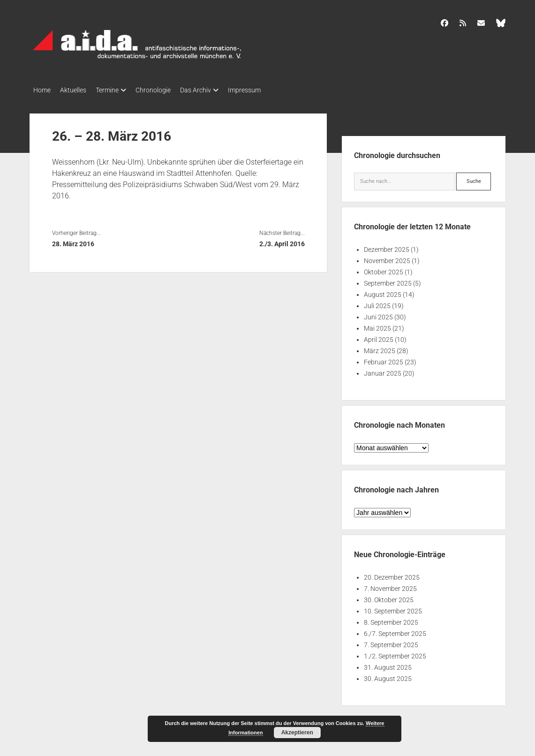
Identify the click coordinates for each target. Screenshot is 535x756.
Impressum (268, 90)
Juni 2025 (378, 314)
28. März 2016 (73, 241)
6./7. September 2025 (395, 631)
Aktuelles (78, 90)
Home (42, 90)
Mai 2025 (377, 325)
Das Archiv (214, 90)
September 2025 (388, 280)
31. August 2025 (388, 665)
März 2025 (380, 348)
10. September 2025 (393, 608)
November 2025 (387, 258)
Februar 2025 (384, 359)
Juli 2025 (377, 303)
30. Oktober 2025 (389, 597)
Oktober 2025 (384, 269)
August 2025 (383, 292)
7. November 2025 (390, 586)
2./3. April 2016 (282, 241)
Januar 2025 (383, 370)
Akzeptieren (297, 733)
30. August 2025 (388, 676)
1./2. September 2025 (395, 653)
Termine (117, 90)
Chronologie (167, 90)
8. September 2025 (391, 620)
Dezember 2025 (387, 247)
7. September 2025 (391, 642)
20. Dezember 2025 (392, 575)
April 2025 (379, 337)
